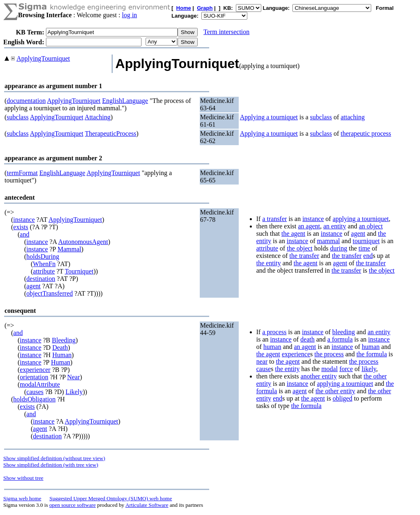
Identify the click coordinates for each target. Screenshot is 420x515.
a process (274, 332)
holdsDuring (43, 256)
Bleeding (64, 340)
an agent (309, 226)
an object (371, 226)
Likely (74, 392)
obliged (342, 398)
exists (21, 227)
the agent (293, 234)
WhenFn (44, 264)
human (272, 347)
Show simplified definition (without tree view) (54, 458)
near (262, 361)
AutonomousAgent (83, 242)
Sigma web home (22, 498)
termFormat (22, 173)
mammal (329, 241)
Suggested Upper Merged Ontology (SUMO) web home (111, 498)
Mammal (69, 249)
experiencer (35, 370)
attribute (44, 271)
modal (329, 369)
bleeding (344, 332)
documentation (26, 101)
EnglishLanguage (125, 101)
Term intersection (226, 32)
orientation (34, 377)
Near (74, 377)
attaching (353, 117)
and (24, 234)
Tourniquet (79, 271)
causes (35, 392)
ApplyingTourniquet (43, 58)
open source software (72, 505)
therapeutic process (366, 133)
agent (33, 286)
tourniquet (366, 241)
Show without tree (23, 478)
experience (296, 354)
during (339, 248)
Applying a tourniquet (269, 117)
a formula (340, 339)
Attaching (97, 117)
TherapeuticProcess (111, 133)
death (307, 339)
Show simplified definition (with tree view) (51, 465)
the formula (372, 354)
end (368, 256)
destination (41, 279)
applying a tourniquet (361, 219)
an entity (335, 226)
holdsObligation (34, 399)
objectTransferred (49, 293)
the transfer (304, 256)
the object (300, 248)
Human (62, 355)
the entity (269, 263)
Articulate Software (147, 505)
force (346, 369)
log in (129, 15)
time (364, 248)
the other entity (335, 391)
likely (369, 369)
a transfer (274, 219)
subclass (17, 117)
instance (24, 220)
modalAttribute (40, 384)
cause (264, 369)
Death (60, 348)
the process (329, 354)
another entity (319, 376)
